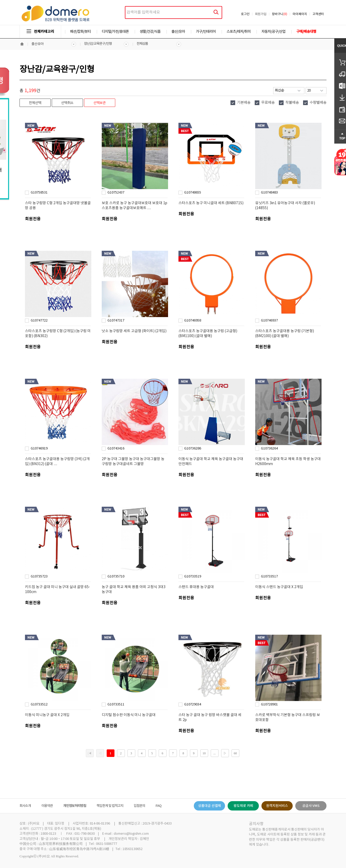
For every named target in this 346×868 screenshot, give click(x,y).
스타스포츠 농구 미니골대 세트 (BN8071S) (211, 203)
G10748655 (193, 193)
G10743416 (116, 449)
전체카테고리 (40, 32)
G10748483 (269, 193)
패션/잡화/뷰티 (80, 32)
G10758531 (39, 193)
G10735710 (116, 577)
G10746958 (193, 321)
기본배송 (244, 103)
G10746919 (39, 449)
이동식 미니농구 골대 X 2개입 (47, 715)
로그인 (245, 14)
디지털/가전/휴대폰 (115, 32)
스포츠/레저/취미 (239, 32)
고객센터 (318, 14)
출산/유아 (178, 32)
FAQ (158, 806)
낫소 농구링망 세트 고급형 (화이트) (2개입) (134, 331)
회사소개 (25, 806)
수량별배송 (318, 103)
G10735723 (39, 577)
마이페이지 (300, 14)
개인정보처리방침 (75, 806)
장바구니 (280, 14)
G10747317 (116, 321)
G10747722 (39, 321)
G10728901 (269, 705)
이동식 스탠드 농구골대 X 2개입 (279, 587)
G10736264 (269, 449)
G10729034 (193, 705)
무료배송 (268, 103)
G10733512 (39, 705)
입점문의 (139, 806)
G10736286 (193, 449)
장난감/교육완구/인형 (98, 44)
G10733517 (269, 577)
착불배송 (292, 103)
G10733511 (116, 705)
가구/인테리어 (206, 32)
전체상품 (142, 44)
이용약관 (47, 806)
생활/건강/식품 (150, 32)
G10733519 (193, 577)
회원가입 (261, 14)
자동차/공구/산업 (273, 32)
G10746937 (269, 321)
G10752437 (116, 193)
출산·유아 (37, 44)
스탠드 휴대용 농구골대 (196, 587)
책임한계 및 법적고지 (110, 806)
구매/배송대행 (306, 32)
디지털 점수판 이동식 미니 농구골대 (129, 715)
